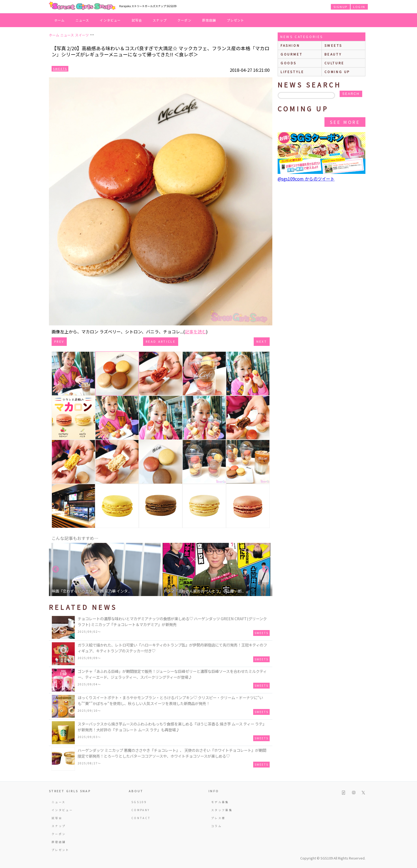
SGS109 (139, 802)
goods (289, 63)
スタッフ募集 (222, 810)
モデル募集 (220, 802)
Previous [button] (56, 569)
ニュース (82, 20)
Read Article (161, 341)
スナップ (160, 20)
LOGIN (359, 7)
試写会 (137, 20)
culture (334, 63)
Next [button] (266, 569)
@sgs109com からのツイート (306, 179)
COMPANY (141, 810)
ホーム (60, 20)
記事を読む (195, 332)
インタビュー (110, 20)
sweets (333, 45)
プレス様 (218, 818)
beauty (333, 54)
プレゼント (236, 20)
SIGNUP (340, 7)
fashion (290, 45)
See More (345, 122)
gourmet (291, 54)
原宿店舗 (209, 20)
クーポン (184, 20)
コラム (216, 826)
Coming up (337, 72)
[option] (105, 569)
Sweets (60, 69)
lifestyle (292, 72)
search (351, 94)
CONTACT (141, 818)
